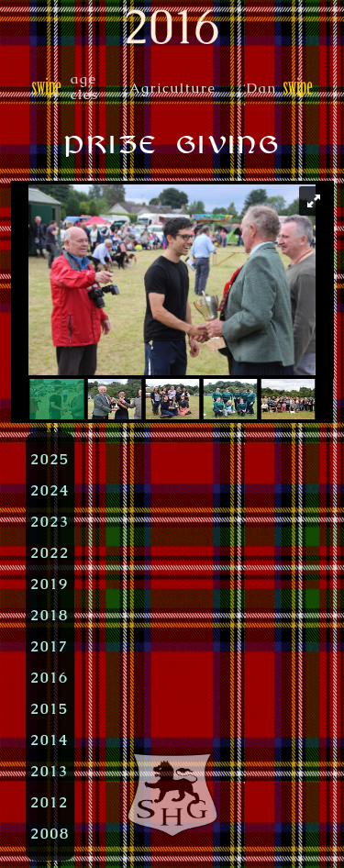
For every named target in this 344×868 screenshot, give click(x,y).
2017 (50, 646)
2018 (50, 615)
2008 (50, 833)
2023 (50, 521)
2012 (50, 802)
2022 (50, 552)
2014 (50, 740)
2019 (50, 584)
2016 (50, 677)
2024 (50, 490)
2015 (50, 708)
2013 (50, 771)
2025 (50, 459)
